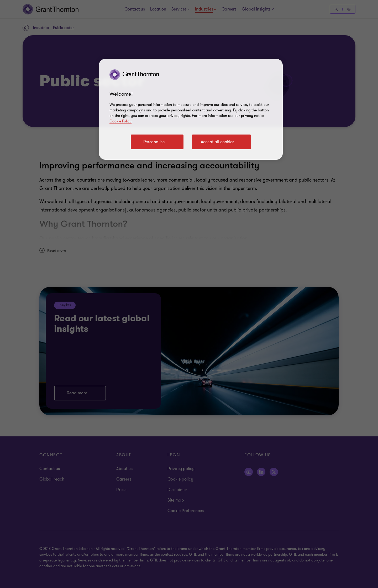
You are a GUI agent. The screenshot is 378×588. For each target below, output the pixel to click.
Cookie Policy (120, 121)
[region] (191, 109)
